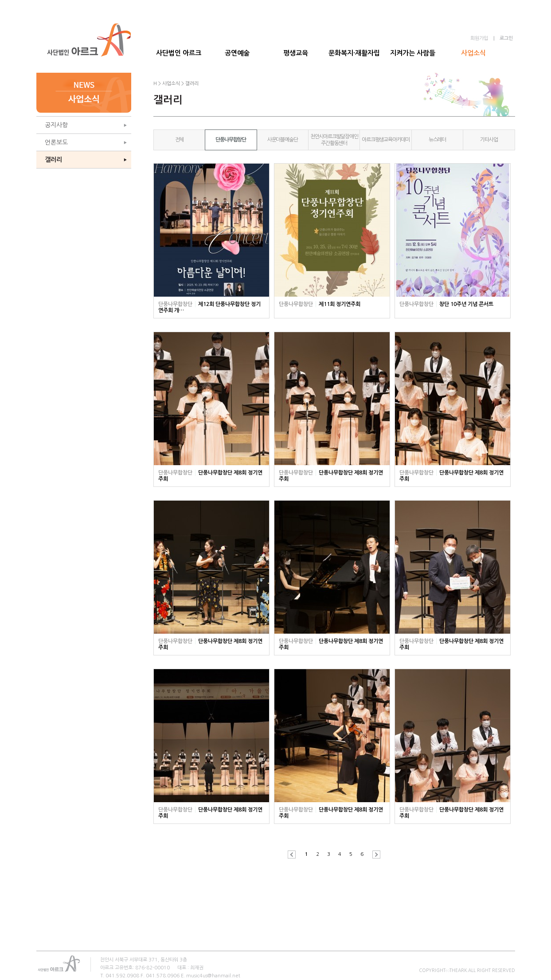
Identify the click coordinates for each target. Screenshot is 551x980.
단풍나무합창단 (231, 140)
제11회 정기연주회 (340, 304)
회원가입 (479, 38)
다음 (374, 855)
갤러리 (53, 160)
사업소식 (473, 53)
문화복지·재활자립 (354, 53)
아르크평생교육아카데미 (386, 140)
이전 (294, 855)
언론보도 (56, 142)
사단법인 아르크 (179, 53)
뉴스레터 (437, 140)
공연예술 (237, 53)
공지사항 (56, 125)
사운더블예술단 (283, 140)
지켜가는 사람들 (413, 53)
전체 (180, 140)
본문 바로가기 (0, 0)
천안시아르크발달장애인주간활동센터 (334, 140)
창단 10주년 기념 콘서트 (466, 304)
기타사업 (489, 140)
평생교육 (296, 53)
